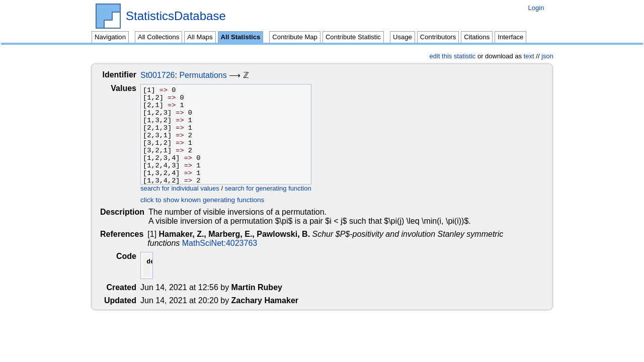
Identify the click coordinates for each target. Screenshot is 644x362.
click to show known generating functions (210, 200)
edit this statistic (453, 56)
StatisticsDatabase (176, 16)
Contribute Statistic (353, 37)
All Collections (158, 37)
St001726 (166, 75)
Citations (477, 37)
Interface (510, 37)
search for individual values (188, 188)
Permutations (211, 75)
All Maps (200, 37)
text (529, 56)
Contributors (438, 37)
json (547, 56)
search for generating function (276, 188)
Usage (403, 37)
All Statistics (241, 37)
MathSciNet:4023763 (186, 243)
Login (536, 8)
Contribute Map (295, 37)
